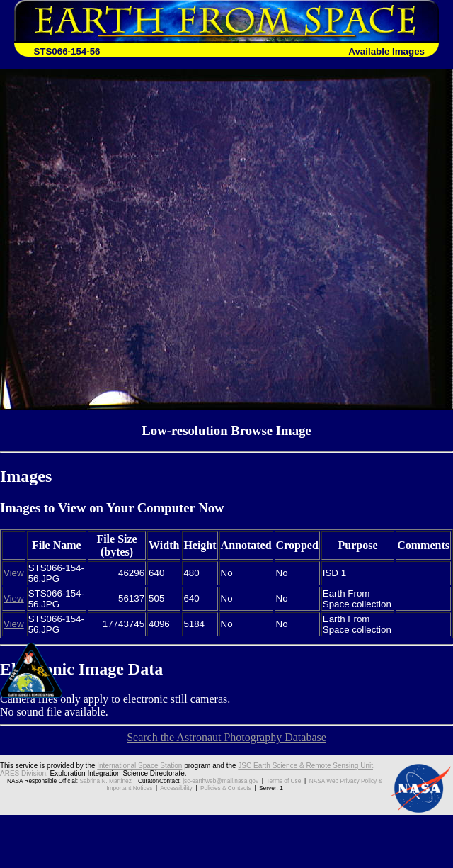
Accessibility (176, 788)
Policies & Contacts (226, 788)
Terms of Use (283, 781)
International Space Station (139, 766)
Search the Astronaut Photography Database (226, 737)
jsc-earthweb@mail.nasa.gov (220, 781)
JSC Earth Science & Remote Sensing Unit (305, 766)
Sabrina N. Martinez (105, 781)
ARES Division (23, 773)
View (14, 573)
